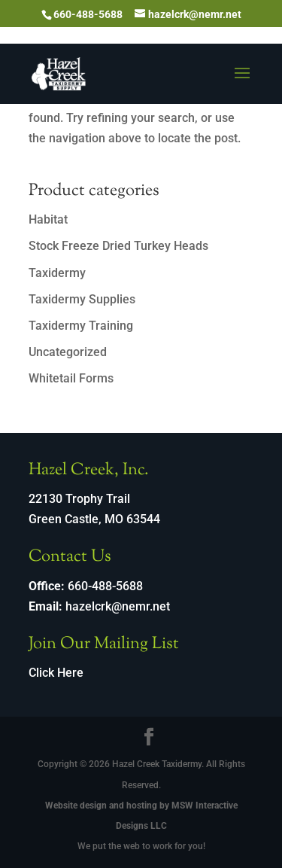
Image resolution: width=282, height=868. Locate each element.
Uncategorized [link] (68, 352)
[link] (59, 73)
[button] (242, 83)
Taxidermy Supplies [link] (82, 299)
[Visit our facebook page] (149, 739)
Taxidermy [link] (57, 273)
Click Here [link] (56, 673)
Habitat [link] (48, 219)
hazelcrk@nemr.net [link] (118, 606)
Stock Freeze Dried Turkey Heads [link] (118, 246)
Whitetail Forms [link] (71, 378)
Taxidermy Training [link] (81, 326)
